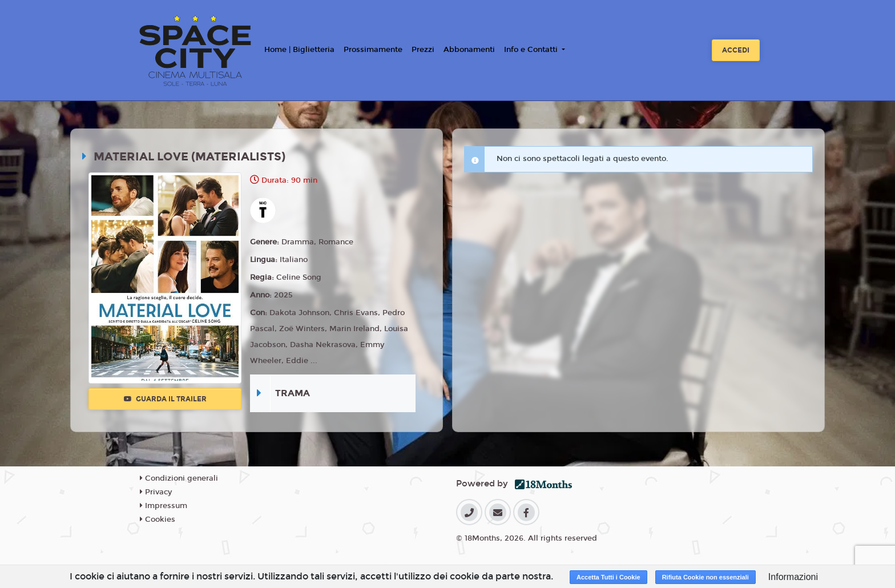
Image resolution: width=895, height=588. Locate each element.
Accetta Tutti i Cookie (608, 577)
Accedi (736, 50)
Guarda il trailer (165, 399)
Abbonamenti (469, 50)
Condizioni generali (179, 478)
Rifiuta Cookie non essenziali (705, 577)
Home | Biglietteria (299, 50)
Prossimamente (373, 50)
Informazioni (793, 577)
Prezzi (423, 50)
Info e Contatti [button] (532, 50)
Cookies (158, 519)
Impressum (164, 506)
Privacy (156, 492)
